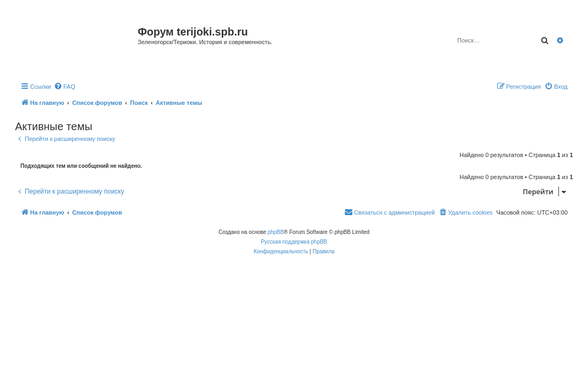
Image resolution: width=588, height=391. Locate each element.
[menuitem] (65, 87)
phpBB (276, 232)
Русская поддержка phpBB (294, 242)
